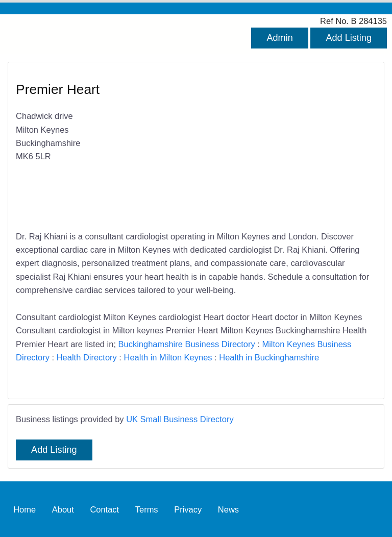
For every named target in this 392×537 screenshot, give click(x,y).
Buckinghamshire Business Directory (187, 344)
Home (24, 509)
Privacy (188, 509)
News (228, 509)
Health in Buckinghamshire (269, 357)
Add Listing (349, 38)
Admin (279, 38)
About (63, 509)
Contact (104, 509)
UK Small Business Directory (180, 419)
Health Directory (87, 357)
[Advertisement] (281, 147)
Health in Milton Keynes (168, 357)
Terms (147, 509)
